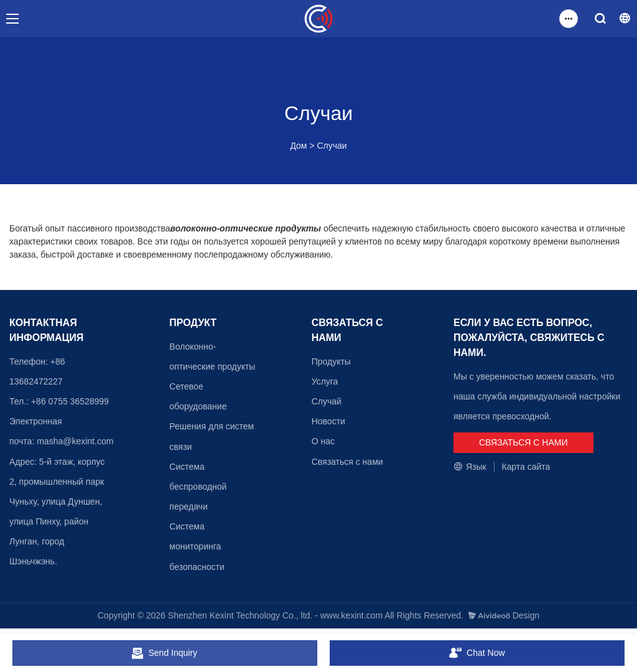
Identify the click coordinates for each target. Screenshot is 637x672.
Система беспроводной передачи (198, 487)
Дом (298, 146)
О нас (323, 441)
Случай (327, 401)
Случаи (332, 146)
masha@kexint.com (75, 441)
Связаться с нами (347, 462)
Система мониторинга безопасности (197, 546)
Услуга (325, 381)
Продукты (331, 362)
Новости (328, 421)
